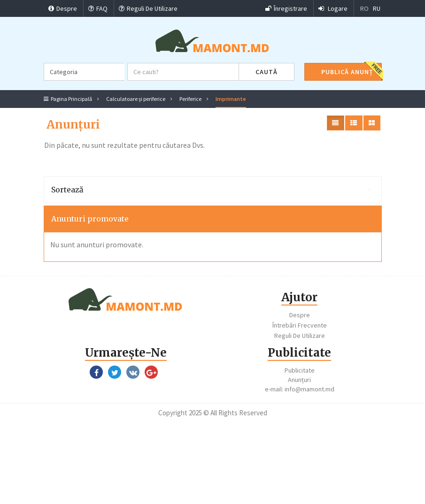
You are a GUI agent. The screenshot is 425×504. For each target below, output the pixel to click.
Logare (333, 8)
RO (364, 8)
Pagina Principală (68, 99)
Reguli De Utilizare (148, 8)
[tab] (213, 190)
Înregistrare (286, 8)
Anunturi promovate (90, 219)
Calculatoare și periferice (136, 99)
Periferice (190, 99)
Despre (63, 8)
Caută (267, 72)
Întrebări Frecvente (300, 325)
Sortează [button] (212, 190)
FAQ (98, 8)
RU (377, 8)
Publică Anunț (347, 72)
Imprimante (231, 99)
